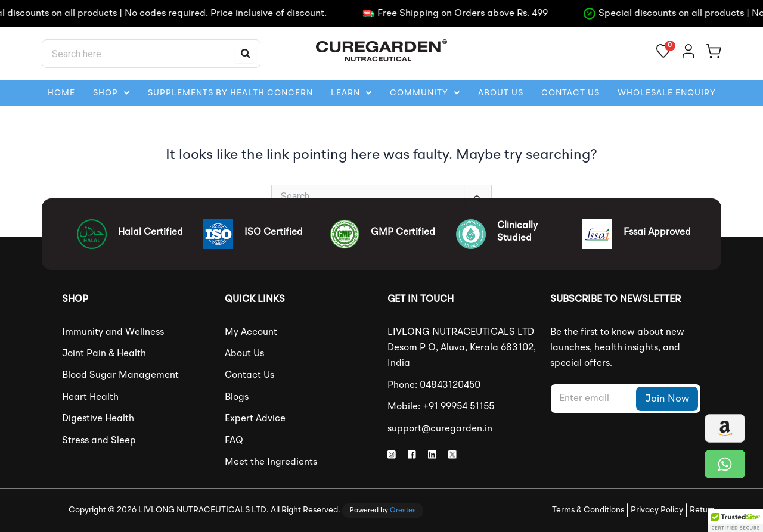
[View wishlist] (663, 51)
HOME (61, 93)
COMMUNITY (425, 93)
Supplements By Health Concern (230, 93)
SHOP (111, 93)
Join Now (667, 399)
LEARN (351, 93)
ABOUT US (501, 93)
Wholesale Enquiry (667, 93)
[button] (111, 93)
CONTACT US (570, 93)
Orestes (403, 511)
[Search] (246, 54)
